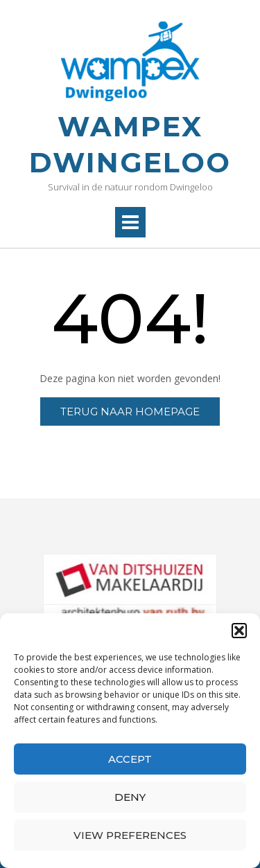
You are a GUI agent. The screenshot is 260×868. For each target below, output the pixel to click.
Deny (130, 797)
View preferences (130, 835)
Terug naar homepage (130, 412)
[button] (239, 631)
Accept (130, 759)
